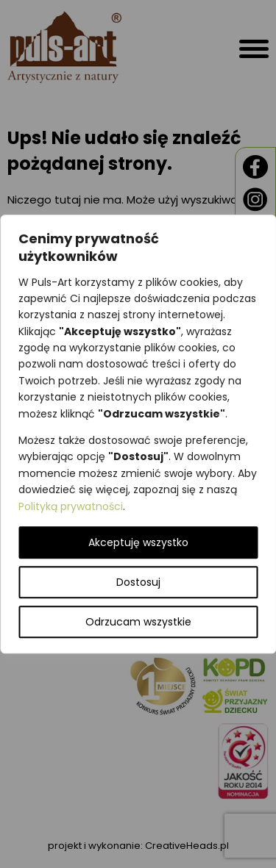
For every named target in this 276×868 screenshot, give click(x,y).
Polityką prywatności (71, 506)
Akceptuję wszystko (138, 542)
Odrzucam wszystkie (138, 622)
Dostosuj (138, 582)
